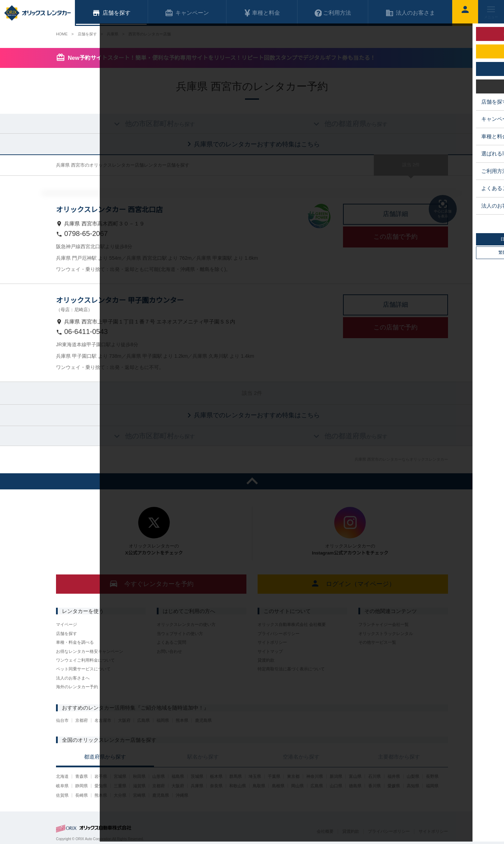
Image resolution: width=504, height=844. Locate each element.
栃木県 (216, 776)
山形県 (159, 776)
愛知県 (101, 786)
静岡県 (82, 786)
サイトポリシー (272, 642)
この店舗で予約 (395, 237)
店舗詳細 (395, 214)
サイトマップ (270, 651)
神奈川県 (315, 776)
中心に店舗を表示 (443, 208)
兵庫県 (197, 786)
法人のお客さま (410, 13)
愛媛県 (394, 786)
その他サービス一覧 (377, 642)
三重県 (120, 786)
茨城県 (197, 776)
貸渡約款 (266, 660)
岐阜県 (62, 786)
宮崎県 (139, 795)
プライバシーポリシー (279, 634)
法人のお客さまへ (73, 678)
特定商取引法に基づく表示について (291, 669)
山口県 (336, 786)
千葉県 (274, 776)
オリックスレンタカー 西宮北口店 (109, 210)
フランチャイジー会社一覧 (384, 625)
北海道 (62, 776)
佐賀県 (62, 795)
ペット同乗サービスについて (83, 669)
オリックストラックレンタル (386, 634)
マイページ (66, 625)
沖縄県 (182, 795)
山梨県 (413, 776)
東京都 (293, 776)
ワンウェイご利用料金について (85, 660)
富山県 (355, 776)
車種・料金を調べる (75, 642)
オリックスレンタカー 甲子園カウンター (120, 300)
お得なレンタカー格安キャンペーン (90, 651)
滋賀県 (139, 786)
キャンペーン (187, 13)
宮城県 (120, 776)
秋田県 (139, 776)
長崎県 (82, 795)
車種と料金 (262, 13)
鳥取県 (259, 786)
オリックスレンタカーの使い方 (186, 625)
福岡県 (163, 720)
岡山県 (297, 786)
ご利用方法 (333, 13)
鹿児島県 (203, 720)
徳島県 (355, 786)
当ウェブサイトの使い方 (180, 634)
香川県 (374, 786)
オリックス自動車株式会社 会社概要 (292, 625)
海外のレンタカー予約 (77, 687)
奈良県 (216, 786)
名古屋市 (103, 720)
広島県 (143, 720)
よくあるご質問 (171, 642)
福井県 (394, 776)
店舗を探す (66, 634)
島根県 (278, 786)
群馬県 (236, 776)
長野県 (432, 776)
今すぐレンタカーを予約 (151, 583)
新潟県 (336, 776)
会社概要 (325, 831)
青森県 (82, 776)
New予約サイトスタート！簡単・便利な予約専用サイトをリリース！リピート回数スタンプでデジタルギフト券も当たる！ (222, 58)
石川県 (374, 776)
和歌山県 (238, 786)
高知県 (413, 786)
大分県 (120, 795)
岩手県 (101, 776)
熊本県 (182, 720)
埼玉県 (255, 776)
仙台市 (62, 720)
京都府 (82, 720)
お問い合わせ (169, 651)
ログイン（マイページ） (353, 583)
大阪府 (124, 720)
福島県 (178, 776)
